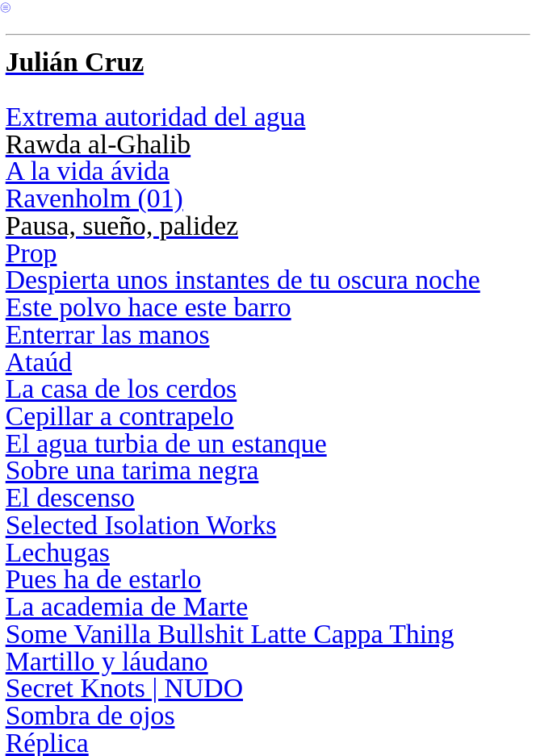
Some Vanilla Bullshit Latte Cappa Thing (230, 634)
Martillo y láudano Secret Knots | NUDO (124, 675)
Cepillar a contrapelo (120, 416)
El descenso (70, 497)
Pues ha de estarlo (104, 579)
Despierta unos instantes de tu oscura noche (243, 280)
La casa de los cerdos (121, 388)
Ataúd (39, 362)
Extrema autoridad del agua (156, 117)
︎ (5, 8)
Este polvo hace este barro (149, 307)
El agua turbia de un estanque (166, 443)
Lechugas (58, 552)
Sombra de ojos (90, 715)
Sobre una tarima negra (132, 470)
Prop (31, 253)
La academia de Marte (127, 606)
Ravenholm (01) (94, 198)
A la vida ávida (88, 171)
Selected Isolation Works (141, 525)
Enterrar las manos (108, 334)
